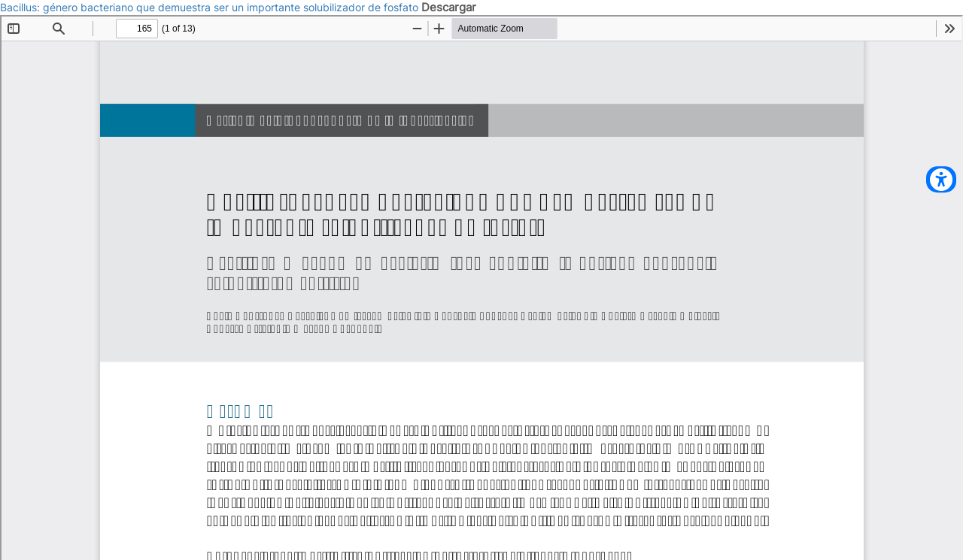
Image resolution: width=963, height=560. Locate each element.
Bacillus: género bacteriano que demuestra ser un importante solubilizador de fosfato (211, 7)
